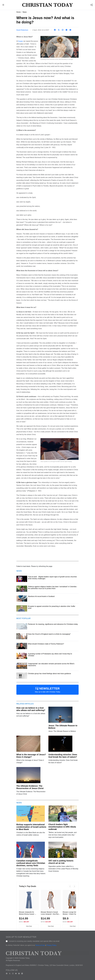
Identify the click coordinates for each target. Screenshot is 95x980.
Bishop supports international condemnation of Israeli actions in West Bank (31, 827)
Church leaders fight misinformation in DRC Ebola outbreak (62, 827)
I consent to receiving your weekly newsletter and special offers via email (34, 941)
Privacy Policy (51, 945)
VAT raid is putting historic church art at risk (61, 862)
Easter (21, 41)
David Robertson (22, 30)
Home (19, 12)
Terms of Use (40, 945)
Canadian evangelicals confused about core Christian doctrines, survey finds (31, 863)
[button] (3, 5)
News (25, 12)
